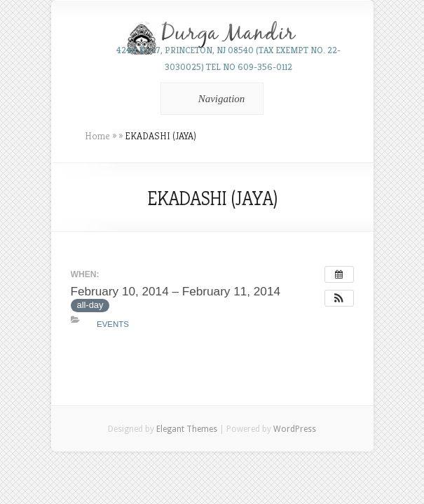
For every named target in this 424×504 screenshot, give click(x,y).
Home (97, 136)
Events (113, 324)
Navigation (210, 99)
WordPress (295, 429)
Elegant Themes (187, 429)
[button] (339, 298)
